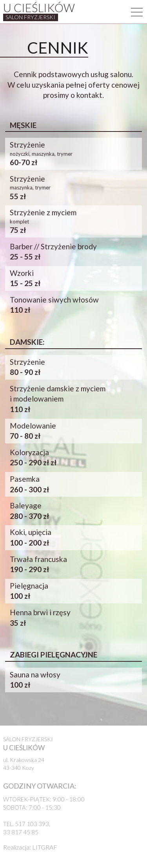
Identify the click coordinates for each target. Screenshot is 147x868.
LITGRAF (45, 847)
